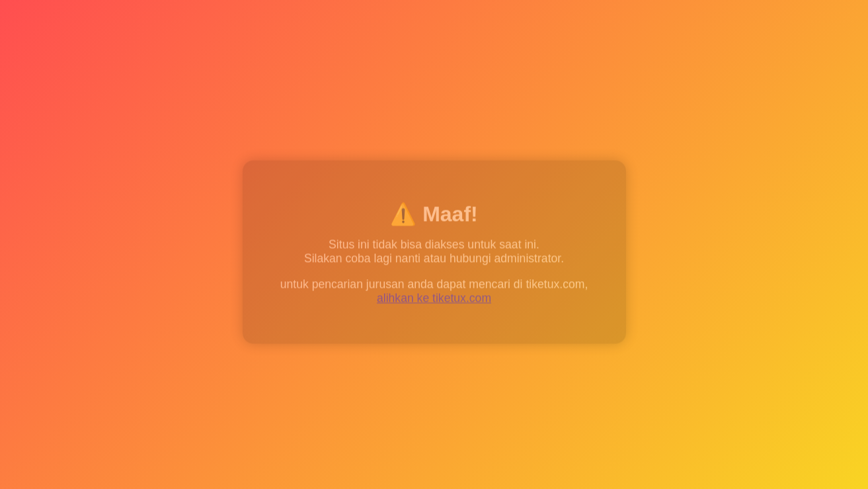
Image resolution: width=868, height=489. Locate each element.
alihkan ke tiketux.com (434, 299)
